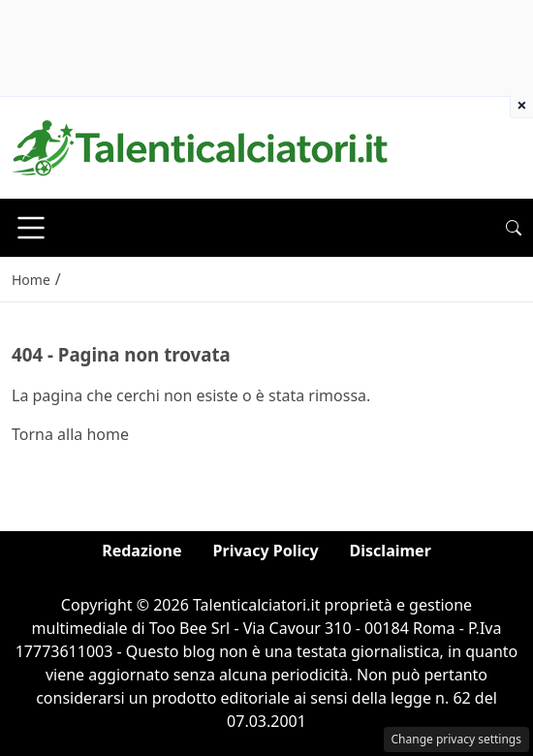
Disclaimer (391, 551)
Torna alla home (70, 434)
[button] (514, 228)
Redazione (141, 551)
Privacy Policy (266, 551)
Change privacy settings (457, 739)
